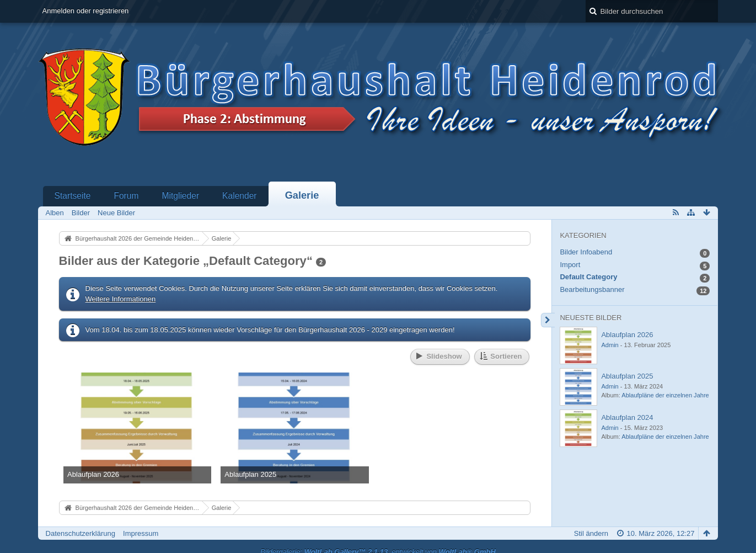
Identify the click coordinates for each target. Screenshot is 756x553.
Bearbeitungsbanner (592, 289)
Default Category (588, 277)
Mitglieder (180, 196)
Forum (126, 196)
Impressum (141, 533)
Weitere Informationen (121, 299)
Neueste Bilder (591, 318)
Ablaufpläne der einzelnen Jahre (665, 395)
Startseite (73, 196)
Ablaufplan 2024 (627, 418)
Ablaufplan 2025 (627, 376)
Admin (610, 345)
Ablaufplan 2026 (627, 335)
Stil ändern (591, 533)
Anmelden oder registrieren (86, 11)
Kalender (239, 196)
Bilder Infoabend (586, 252)
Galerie (302, 195)
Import (570, 265)
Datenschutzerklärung (81, 533)
